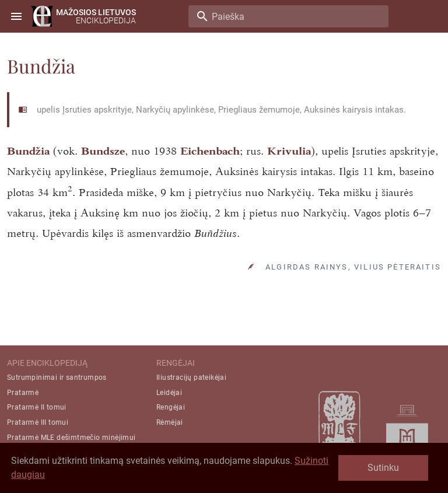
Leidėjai (169, 393)
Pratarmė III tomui (38, 422)
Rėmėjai (170, 422)
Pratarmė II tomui (37, 407)
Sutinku (383, 468)
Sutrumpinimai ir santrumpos (57, 377)
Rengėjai (171, 407)
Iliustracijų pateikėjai (191, 377)
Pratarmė (23, 393)
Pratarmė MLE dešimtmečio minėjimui (71, 438)
